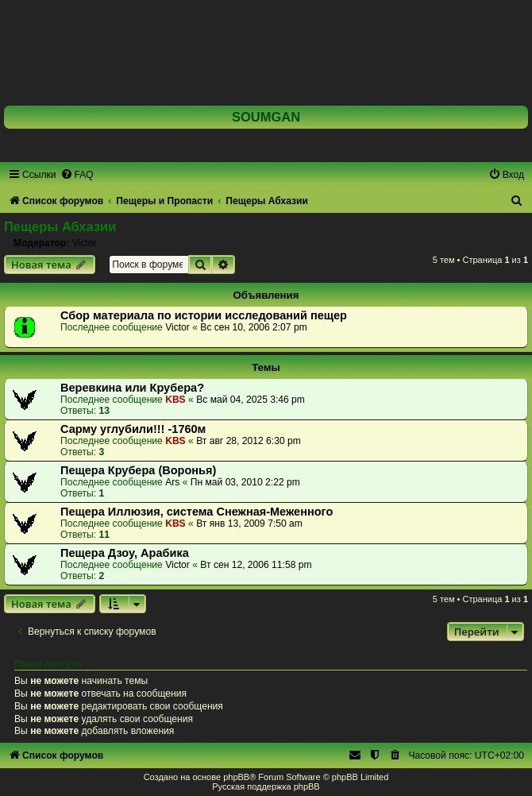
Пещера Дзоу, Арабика (125, 553)
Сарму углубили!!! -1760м (133, 429)
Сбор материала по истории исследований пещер (204, 315)
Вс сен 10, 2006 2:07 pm (253, 327)
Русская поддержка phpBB (266, 786)
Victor (85, 243)
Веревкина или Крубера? (132, 388)
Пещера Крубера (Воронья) (138, 470)
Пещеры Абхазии (60, 226)
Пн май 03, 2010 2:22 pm (245, 482)
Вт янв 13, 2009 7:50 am (249, 524)
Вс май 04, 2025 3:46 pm (251, 400)
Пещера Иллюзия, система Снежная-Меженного (197, 512)
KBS (175, 400)
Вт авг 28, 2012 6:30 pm (249, 441)
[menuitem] (77, 175)
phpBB (236, 777)
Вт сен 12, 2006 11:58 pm (256, 565)
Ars (172, 482)
